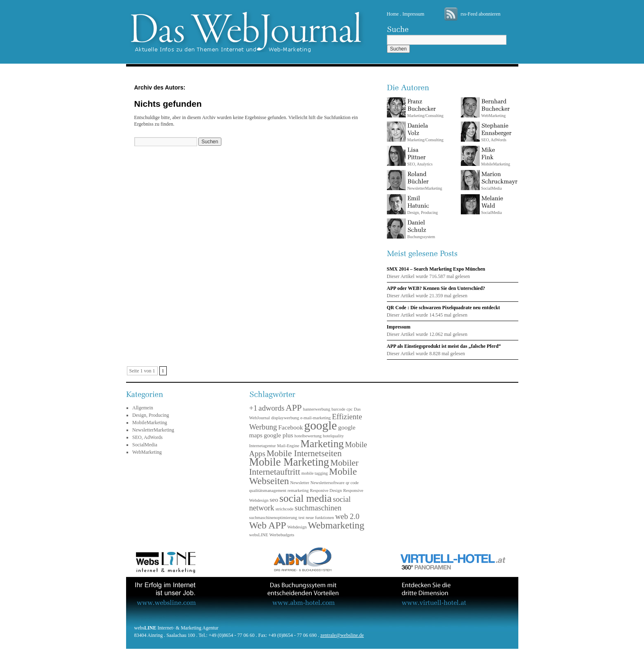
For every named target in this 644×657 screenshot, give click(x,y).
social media (305, 498)
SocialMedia (499, 181)
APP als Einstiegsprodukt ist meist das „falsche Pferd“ (444, 346)
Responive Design (326, 490)
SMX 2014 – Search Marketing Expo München (436, 269)
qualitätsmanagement (268, 490)
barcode (338, 409)
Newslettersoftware (328, 483)
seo (274, 500)
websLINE (259, 535)
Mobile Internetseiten (304, 453)
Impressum (413, 14)
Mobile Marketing (289, 462)
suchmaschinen (318, 508)
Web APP (268, 525)
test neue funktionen (316, 518)
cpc (350, 409)
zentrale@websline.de (342, 635)
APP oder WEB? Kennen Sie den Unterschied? (436, 288)
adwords (271, 408)
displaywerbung (285, 418)
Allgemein (143, 408)
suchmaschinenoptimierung (273, 518)
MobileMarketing (150, 423)
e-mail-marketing (315, 418)
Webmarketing (336, 525)
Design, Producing (423, 205)
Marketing (322, 443)
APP (294, 408)
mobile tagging (315, 473)
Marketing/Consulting (425, 108)
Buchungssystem (421, 229)
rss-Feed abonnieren (481, 14)
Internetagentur (263, 446)
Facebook (290, 427)
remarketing (298, 490)
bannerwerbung (317, 409)
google (321, 425)
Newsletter (300, 483)
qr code (352, 483)
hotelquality (333, 436)
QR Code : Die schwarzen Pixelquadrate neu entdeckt (444, 308)
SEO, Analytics (420, 157)
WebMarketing (496, 108)
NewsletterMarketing (425, 181)
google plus (278, 435)
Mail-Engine (288, 446)
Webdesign (297, 527)
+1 (253, 408)
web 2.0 (347, 516)
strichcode (285, 509)
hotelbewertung (308, 436)
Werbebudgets (282, 535)
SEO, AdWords (497, 132)
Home (393, 14)
